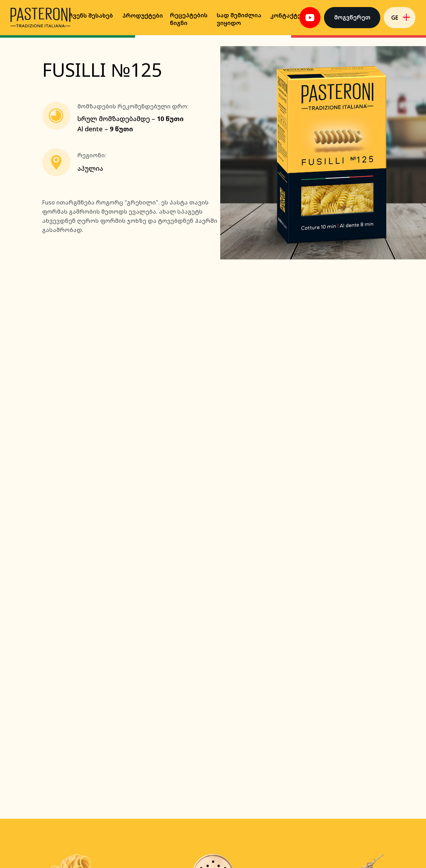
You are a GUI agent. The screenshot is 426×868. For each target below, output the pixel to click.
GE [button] (395, 18)
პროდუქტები (143, 15)
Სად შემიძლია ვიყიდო (239, 19)
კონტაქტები (289, 15)
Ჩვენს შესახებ (91, 15)
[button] (352, 18)
